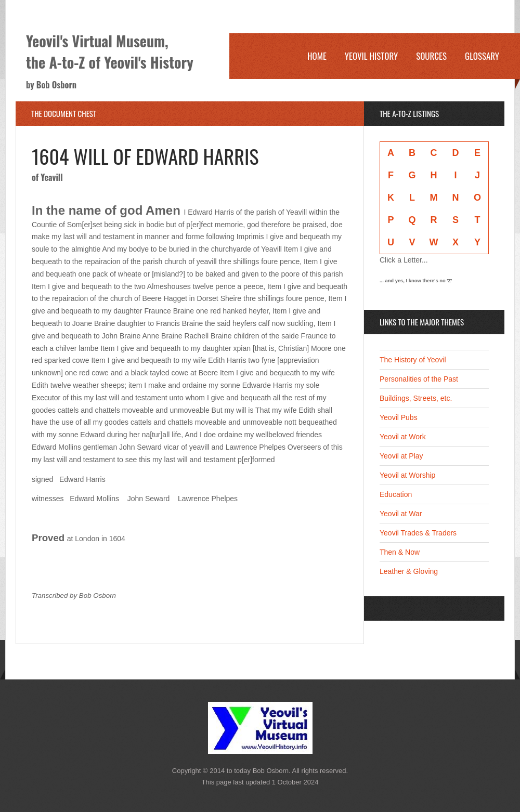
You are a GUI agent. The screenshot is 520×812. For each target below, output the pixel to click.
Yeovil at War (401, 514)
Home (317, 56)
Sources (431, 56)
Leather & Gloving (409, 571)
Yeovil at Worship (407, 475)
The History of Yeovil (413, 360)
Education (396, 494)
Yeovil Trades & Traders (418, 533)
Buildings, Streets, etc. (416, 398)
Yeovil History (371, 56)
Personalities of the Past (419, 379)
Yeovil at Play (401, 456)
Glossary (482, 56)
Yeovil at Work (403, 437)
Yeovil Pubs (399, 417)
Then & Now (400, 552)
